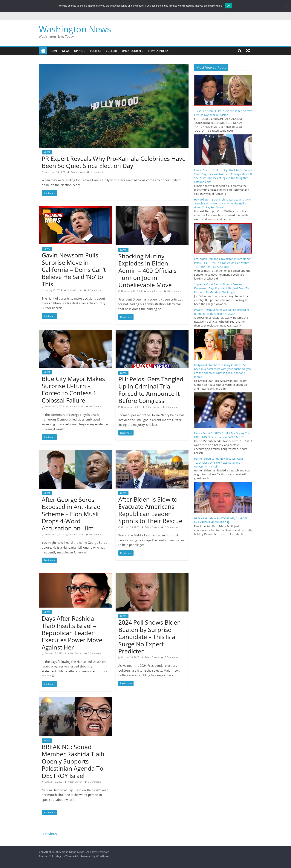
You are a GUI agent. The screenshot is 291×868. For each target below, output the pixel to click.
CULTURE (112, 51)
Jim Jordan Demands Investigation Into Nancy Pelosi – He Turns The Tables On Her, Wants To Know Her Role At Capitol (222, 263)
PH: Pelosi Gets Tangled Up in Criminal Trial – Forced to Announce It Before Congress (151, 390)
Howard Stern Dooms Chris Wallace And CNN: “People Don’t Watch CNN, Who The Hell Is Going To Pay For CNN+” (223, 203)
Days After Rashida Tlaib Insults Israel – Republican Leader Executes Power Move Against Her (72, 633)
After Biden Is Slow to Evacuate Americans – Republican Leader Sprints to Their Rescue (150, 510)
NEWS (66, 51)
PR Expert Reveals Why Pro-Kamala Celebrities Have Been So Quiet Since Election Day (114, 162)
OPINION (80, 51)
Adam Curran (78, 172)
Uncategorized (133, 51)
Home (54, 51)
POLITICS (96, 51)
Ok (228, 6)
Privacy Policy (158, 51)
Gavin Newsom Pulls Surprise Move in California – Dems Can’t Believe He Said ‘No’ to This (74, 270)
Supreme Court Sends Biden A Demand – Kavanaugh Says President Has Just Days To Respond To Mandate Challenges (221, 288)
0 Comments (96, 172)
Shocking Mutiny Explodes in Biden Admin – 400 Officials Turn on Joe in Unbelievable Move (147, 270)
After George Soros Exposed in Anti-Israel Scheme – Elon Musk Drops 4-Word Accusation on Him (72, 514)
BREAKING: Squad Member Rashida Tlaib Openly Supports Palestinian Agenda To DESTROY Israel (73, 761)
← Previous (48, 834)
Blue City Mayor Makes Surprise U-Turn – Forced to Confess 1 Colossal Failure (73, 389)
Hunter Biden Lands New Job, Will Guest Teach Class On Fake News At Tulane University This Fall (219, 463)
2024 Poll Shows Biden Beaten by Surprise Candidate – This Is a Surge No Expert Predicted (150, 637)
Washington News (75, 29)
